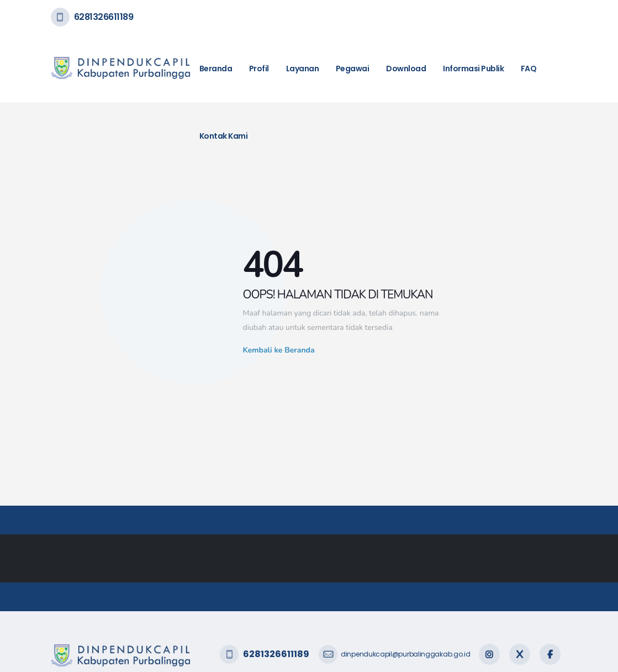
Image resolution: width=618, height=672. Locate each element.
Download (406, 69)
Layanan (303, 69)
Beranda (216, 69)
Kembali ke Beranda (279, 350)
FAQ (529, 69)
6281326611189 (104, 17)
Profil (259, 69)
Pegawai (353, 69)
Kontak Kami (224, 136)
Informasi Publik (473, 69)
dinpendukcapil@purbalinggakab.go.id (406, 654)
